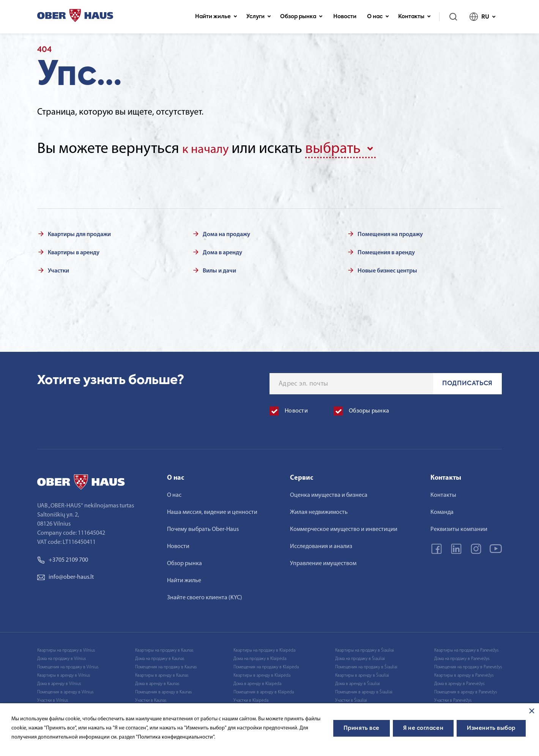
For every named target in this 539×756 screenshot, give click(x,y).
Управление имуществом (323, 562)
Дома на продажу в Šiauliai (360, 657)
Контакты (414, 17)
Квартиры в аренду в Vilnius (64, 674)
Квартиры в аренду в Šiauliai (362, 674)
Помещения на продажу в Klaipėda (266, 665)
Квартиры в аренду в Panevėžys (464, 674)
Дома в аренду (222, 251)
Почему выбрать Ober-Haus (203, 528)
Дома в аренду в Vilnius (59, 682)
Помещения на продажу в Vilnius (68, 665)
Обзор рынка (301, 17)
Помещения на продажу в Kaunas (166, 665)
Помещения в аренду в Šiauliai (364, 690)
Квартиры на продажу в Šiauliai (365, 649)
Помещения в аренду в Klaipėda (264, 690)
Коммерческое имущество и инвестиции (344, 528)
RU (483, 17)
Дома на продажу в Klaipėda (260, 657)
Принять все (362, 728)
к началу (210, 149)
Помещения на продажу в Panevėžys (468, 665)
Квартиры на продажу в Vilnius (66, 649)
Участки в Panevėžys (453, 699)
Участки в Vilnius (53, 699)
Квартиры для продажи (79, 233)
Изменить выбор (491, 728)
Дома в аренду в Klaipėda (257, 682)
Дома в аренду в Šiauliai (358, 682)
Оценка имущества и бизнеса (329, 493)
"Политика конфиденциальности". (176, 737)
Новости (345, 17)
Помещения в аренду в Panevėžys (466, 690)
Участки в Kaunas (151, 699)
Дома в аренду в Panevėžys (459, 682)
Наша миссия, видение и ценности (212, 510)
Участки (58, 269)
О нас (378, 17)
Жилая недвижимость (319, 510)
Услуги (259, 17)
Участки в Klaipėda (251, 699)
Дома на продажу (226, 233)
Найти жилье (216, 17)
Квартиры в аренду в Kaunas (162, 674)
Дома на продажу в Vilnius (61, 657)
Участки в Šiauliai (351, 699)
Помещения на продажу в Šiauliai (366, 665)
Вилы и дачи (219, 269)
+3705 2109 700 (63, 558)
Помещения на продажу (390, 233)
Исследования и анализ (321, 545)
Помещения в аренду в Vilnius (65, 690)
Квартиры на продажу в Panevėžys (466, 649)
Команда (442, 510)
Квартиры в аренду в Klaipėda (262, 674)
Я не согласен (423, 728)
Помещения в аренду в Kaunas (163, 690)
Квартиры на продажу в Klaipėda (264, 649)
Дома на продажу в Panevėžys (462, 657)
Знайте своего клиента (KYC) (205, 596)
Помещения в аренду (386, 251)
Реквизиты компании (459, 528)
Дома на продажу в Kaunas (160, 657)
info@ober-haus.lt (65, 575)
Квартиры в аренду (74, 251)
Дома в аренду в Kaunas (157, 682)
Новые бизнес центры (387, 269)
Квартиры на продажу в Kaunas (164, 649)
